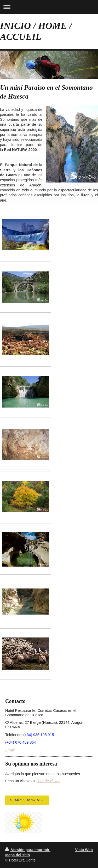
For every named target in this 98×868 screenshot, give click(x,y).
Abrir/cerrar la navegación (49, 7)
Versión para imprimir (28, 850)
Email (10, 750)
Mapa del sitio (18, 855)
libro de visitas (48, 781)
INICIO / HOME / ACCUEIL (36, 31)
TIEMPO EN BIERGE (27, 800)
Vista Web (84, 850)
